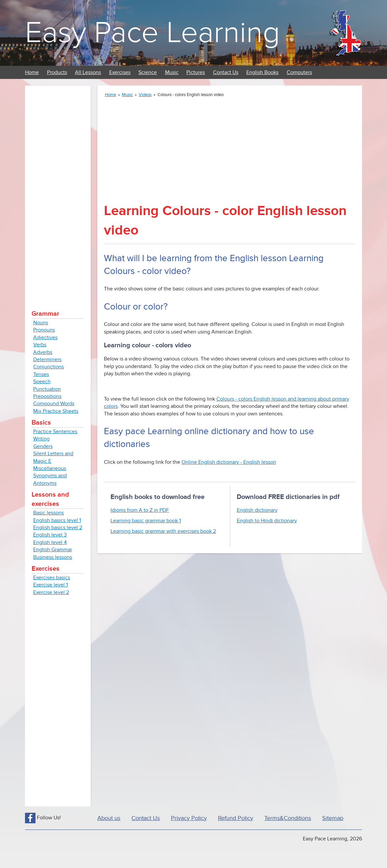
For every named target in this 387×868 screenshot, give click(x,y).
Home (32, 72)
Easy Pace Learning (152, 33)
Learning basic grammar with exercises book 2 (163, 531)
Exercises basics (52, 578)
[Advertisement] (58, 191)
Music (172, 72)
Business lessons (53, 557)
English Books (262, 72)
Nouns (41, 323)
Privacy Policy (189, 818)
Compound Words (54, 404)
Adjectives (45, 337)
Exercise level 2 (51, 592)
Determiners (47, 360)
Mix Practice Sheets (56, 411)
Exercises (120, 72)
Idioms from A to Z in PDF (140, 510)
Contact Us (226, 72)
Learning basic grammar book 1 (146, 521)
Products (57, 72)
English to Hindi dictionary (267, 521)
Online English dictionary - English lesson (229, 462)
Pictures (196, 72)
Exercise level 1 (50, 585)
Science (148, 72)
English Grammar (53, 550)
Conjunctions (48, 367)
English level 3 (50, 535)
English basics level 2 (58, 528)
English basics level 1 (57, 520)
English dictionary (257, 510)
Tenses (41, 374)
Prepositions (47, 396)
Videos (145, 95)
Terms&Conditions (288, 818)
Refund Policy (236, 818)
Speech (42, 382)
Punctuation (47, 389)
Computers (299, 72)
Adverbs (43, 352)
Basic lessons (48, 513)
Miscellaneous (50, 468)
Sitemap (333, 818)
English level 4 (50, 542)
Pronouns (44, 330)
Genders (43, 446)
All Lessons (88, 72)
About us (109, 818)
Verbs (40, 345)
